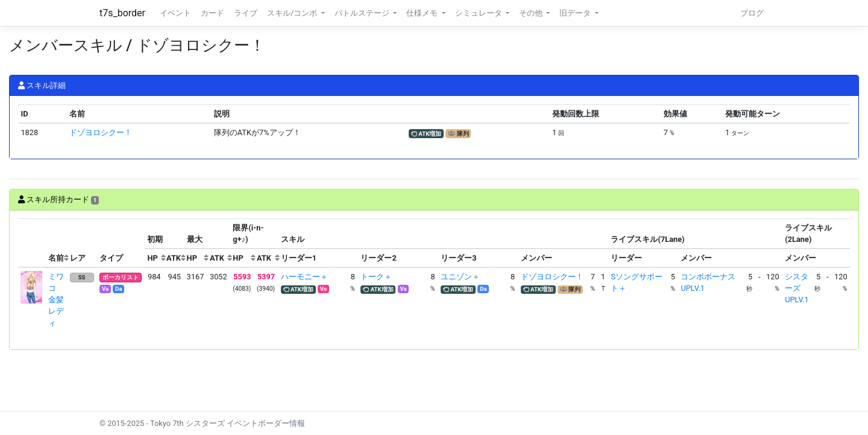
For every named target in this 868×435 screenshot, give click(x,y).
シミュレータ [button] (480, 13)
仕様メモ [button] (423, 13)
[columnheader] (32, 243)
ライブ (246, 13)
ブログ (752, 13)
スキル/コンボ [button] (293, 13)
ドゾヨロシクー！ (101, 132)
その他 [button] (532, 13)
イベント (175, 13)
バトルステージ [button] (363, 13)
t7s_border (122, 13)
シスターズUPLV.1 (797, 288)
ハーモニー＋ (304, 277)
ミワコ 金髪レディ (56, 300)
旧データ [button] (576, 13)
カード (212, 13)
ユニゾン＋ (460, 277)
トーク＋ (376, 277)
